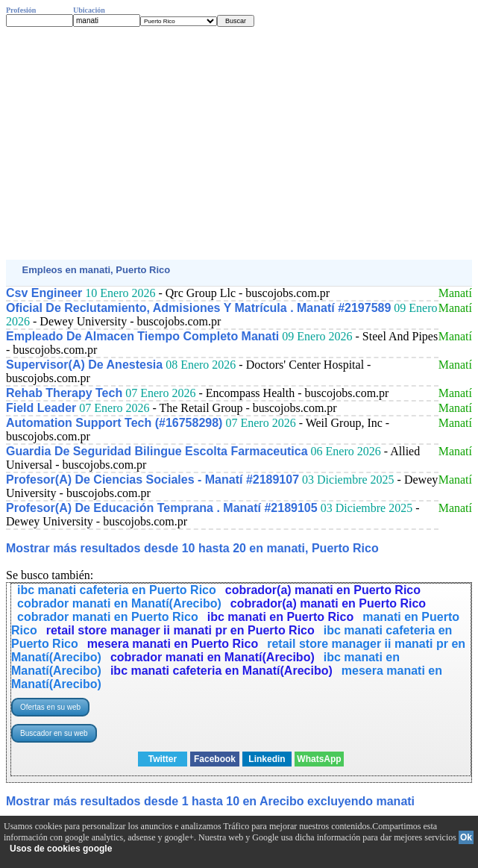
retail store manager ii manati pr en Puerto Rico (180, 630)
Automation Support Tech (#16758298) (114, 423)
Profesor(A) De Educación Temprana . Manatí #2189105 (162, 508)
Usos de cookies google (61, 849)
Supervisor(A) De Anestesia (84, 365)
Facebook (215, 759)
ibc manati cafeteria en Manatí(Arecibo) (221, 671)
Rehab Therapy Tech (64, 393)
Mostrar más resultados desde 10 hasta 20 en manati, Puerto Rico (192, 548)
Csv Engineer (44, 293)
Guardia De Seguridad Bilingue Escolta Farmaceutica (157, 451)
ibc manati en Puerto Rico (280, 617)
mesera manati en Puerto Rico (173, 644)
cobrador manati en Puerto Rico (108, 617)
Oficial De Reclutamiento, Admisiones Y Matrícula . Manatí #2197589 (198, 308)
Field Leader (41, 408)
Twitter (163, 759)
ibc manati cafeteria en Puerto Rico (117, 590)
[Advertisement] (239, 143)
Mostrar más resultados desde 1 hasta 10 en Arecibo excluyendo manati (210, 801)
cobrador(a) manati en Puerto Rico (323, 590)
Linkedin (267, 759)
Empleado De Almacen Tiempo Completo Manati (142, 336)
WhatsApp (319, 759)
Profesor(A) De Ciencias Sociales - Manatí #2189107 (152, 480)
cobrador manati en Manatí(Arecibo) (119, 603)
